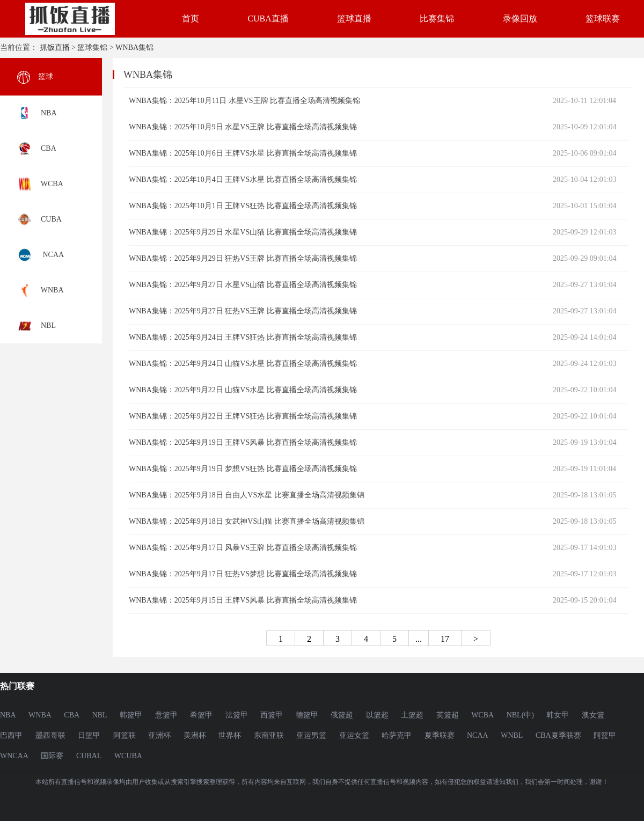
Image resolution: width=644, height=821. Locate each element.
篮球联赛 (603, 19)
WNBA (40, 715)
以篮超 (377, 715)
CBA (72, 715)
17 (445, 639)
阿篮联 (125, 735)
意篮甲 (166, 715)
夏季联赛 (440, 735)
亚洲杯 (159, 735)
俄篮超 (342, 715)
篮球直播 (354, 19)
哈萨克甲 (397, 735)
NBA (8, 715)
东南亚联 (269, 735)
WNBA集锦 (134, 47)
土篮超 (412, 715)
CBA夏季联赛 (558, 735)
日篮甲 (89, 735)
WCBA (482, 715)
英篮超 (448, 715)
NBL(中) (520, 715)
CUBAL (89, 756)
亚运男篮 (311, 735)
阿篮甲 (605, 735)
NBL (100, 715)
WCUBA (128, 756)
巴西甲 (11, 735)
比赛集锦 (437, 19)
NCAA (478, 735)
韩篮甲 (131, 715)
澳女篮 (593, 715)
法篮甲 (237, 715)
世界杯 (230, 735)
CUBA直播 (268, 19)
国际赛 (52, 756)
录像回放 (520, 19)
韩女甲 (558, 715)
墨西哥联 (50, 735)
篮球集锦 (92, 47)
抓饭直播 (55, 47)
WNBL (512, 735)
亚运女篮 (354, 735)
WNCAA (14, 756)
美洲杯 (195, 735)
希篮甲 (201, 715)
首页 (191, 19)
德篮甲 (307, 715)
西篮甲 (272, 715)
